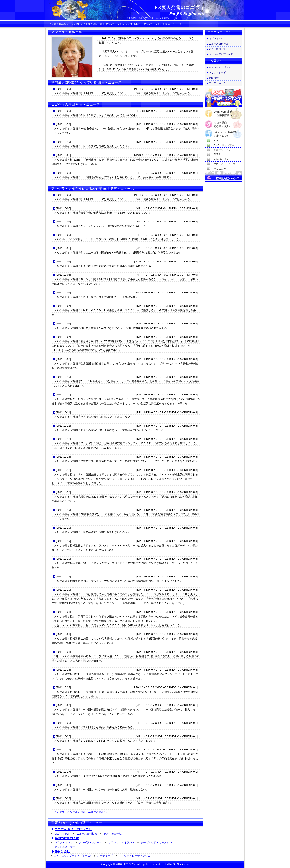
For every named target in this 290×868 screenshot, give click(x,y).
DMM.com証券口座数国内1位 (223, 112)
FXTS (217, 154)
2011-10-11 (63, 412)
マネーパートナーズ (225, 164)
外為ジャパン (221, 159)
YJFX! (217, 141)
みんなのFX (220, 169)
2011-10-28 (63, 173)
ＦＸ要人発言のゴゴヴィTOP (65, 24)
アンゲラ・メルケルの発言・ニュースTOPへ (80, 812)
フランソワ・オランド (121, 842)
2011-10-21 (63, 612)
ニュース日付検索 (87, 834)
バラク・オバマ (64, 842)
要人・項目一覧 (112, 834)
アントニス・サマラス (67, 847)
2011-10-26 (63, 705)
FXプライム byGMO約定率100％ (225, 132)
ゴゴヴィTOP (62, 834)
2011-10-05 (63, 89)
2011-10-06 (63, 111)
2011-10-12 (63, 426)
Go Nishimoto (181, 864)
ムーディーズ (105, 856)
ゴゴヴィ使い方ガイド (221, 54)
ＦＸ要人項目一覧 (93, 24)
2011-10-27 (63, 772)
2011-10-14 (63, 457)
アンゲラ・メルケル (116, 24)
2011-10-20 (63, 590)
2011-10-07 (63, 306)
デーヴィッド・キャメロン (156, 842)
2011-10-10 (63, 377)
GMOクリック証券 (224, 145)
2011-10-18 (63, 470)
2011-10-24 (63, 670)
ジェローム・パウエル (221, 67)
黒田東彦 (214, 78)
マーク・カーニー (219, 83)
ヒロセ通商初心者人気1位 (222, 123)
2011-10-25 (63, 155)
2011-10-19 (63, 124)
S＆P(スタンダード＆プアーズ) (73, 856)
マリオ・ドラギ (217, 73)
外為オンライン (222, 150)
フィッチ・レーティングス (135, 856)
